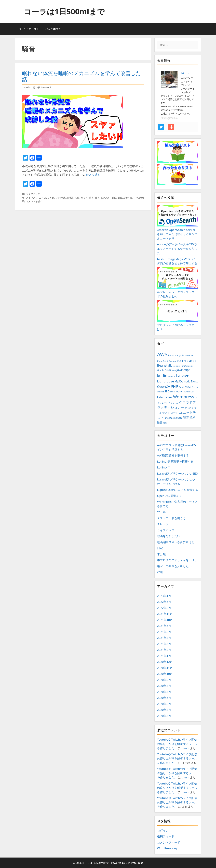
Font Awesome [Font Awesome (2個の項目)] (187, 366)
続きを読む (93, 175)
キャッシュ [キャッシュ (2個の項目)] (173, 403)
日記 (160, 548)
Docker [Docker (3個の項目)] (172, 361)
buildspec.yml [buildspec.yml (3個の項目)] (175, 355)
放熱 (77, 198)
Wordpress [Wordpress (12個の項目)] (184, 397)
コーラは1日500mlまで (64, 11)
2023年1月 (164, 596)
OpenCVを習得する (170, 496)
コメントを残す (34, 201)
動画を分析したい (169, 536)
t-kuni (185, 748)
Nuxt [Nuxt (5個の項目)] (194, 381)
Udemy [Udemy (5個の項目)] (162, 397)
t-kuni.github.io (169, 118)
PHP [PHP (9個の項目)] (174, 386)
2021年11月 (165, 614)
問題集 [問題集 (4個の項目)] (169, 418)
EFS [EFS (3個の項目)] (184, 361)
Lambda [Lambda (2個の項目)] (172, 376)
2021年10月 (165, 620)
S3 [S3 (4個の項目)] (190, 387)
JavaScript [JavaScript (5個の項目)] (183, 370)
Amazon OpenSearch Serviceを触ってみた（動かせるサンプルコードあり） (178, 223)
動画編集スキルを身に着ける (176, 542)
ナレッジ (163, 524)
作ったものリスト (29, 29)
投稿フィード (166, 836)
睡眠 (114, 198)
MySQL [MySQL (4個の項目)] (179, 381)
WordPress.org (167, 848)
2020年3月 (164, 716)
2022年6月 (164, 602)
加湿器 (70, 198)
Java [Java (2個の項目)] (174, 370)
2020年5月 (164, 704)
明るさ (84, 198)
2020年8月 (164, 686)
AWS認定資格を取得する (173, 455)
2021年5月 (164, 632)
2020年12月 (165, 662)
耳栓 (136, 198)
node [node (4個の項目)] (187, 381)
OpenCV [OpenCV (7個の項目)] (164, 387)
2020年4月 (164, 710)
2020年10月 (165, 674)
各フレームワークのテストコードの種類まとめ (178, 283)
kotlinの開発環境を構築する (175, 461)
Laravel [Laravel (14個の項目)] (183, 375)
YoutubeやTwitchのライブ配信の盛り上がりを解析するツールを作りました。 (177, 744)
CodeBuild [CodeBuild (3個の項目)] (163, 361)
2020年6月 (164, 698)
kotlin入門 (164, 467)
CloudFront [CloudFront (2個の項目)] (188, 356)
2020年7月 (164, 692)
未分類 (161, 554)
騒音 (142, 198)
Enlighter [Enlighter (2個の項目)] (176, 366)
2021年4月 (164, 638)
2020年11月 (165, 668)
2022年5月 (164, 608)
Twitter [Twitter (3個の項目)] (180, 392)
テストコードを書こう (171, 518)
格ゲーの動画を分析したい (174, 566)
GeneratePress (134, 863)
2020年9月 (164, 680)
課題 (160, 572)
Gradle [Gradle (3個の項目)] (161, 370)
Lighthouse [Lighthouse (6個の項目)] (165, 381)
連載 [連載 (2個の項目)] (165, 423)
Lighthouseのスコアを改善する (178, 490)
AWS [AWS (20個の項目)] (162, 354)
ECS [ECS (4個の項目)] (179, 361)
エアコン (44, 198)
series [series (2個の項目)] (173, 392)
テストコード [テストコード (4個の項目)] (170, 413)
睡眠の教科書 (125, 198)
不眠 (52, 198)
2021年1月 (164, 656)
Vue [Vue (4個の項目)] (170, 397)
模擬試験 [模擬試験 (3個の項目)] (178, 418)
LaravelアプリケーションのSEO (178, 473)
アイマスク (32, 198)
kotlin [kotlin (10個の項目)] (162, 376)
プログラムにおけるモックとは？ (178, 316)
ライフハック (33, 194)
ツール (161, 512)
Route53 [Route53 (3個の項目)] (183, 387)
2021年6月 (164, 626)
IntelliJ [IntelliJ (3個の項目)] (168, 370)
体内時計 (60, 198)
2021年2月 (164, 650)
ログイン (163, 830)
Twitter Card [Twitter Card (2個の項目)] (189, 392)
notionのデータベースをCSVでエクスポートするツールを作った (177, 249)
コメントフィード (169, 842)
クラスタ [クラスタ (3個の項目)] (189, 408)
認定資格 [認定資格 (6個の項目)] (189, 418)
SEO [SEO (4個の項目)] (167, 391)
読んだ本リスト (54, 29)
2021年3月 (164, 644)
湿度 (98, 198)
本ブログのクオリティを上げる (177, 560)
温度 (91, 198)
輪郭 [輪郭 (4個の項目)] (160, 422)
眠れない (106, 198)
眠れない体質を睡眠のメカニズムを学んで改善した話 (82, 76)
